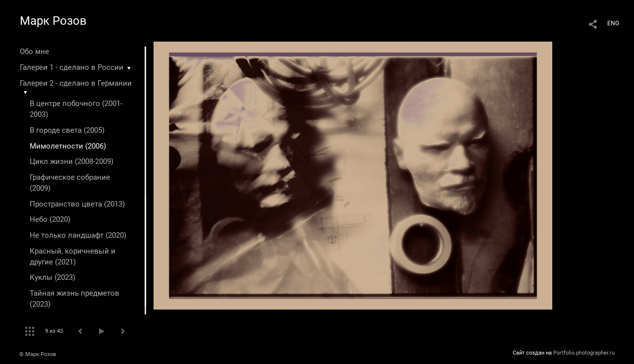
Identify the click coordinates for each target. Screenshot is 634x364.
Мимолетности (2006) (68, 146)
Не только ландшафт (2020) (78, 235)
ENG (613, 23)
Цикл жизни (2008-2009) (72, 161)
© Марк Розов (38, 354)
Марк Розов (53, 21)
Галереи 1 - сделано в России (72, 67)
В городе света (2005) (67, 130)
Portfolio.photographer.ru (584, 353)
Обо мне (34, 52)
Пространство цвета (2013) (77, 204)
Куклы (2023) (53, 277)
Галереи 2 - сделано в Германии (76, 83)
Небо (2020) (50, 219)
